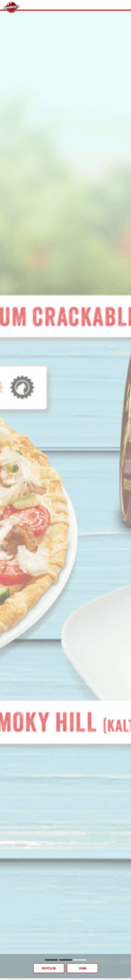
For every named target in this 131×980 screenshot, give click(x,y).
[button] (51, 960)
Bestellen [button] (49, 968)
